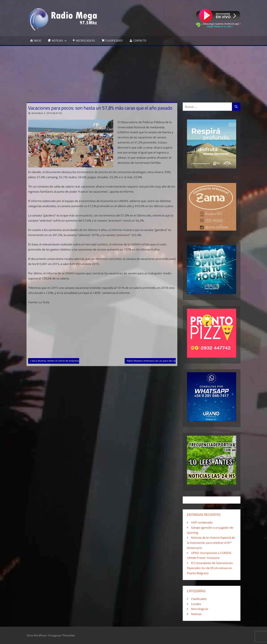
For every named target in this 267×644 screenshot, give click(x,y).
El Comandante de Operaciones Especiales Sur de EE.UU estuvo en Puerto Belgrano (210, 568)
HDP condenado (202, 522)
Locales (196, 604)
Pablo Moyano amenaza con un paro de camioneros (156, 360)
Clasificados (199, 599)
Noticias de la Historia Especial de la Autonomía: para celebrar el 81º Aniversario (211, 543)
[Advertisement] (133, 71)
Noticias (196, 614)
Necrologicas (200, 609)
